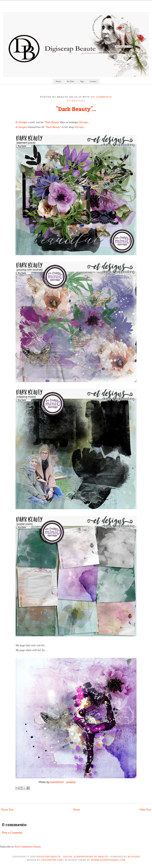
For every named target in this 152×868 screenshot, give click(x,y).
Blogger (134, 857)
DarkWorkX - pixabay (63, 782)
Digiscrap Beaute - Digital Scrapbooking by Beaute (72, 857)
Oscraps (83, 122)
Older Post (145, 810)
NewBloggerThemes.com (108, 860)
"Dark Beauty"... (76, 109)
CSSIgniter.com (52, 860)
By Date (70, 81)
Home (58, 81)
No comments (101, 97)
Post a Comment (12, 833)
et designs (76, 101)
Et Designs (21, 122)
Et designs (21, 127)
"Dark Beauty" (52, 122)
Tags (82, 81)
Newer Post (7, 810)
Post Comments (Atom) (28, 847)
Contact (93, 81)
